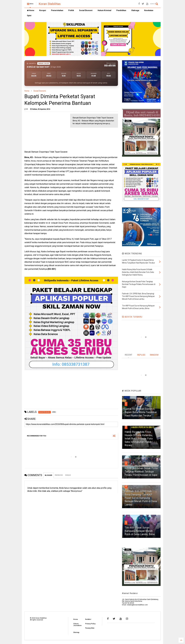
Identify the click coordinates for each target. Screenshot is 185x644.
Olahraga (135, 10)
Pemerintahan (57, 10)
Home (31, 10)
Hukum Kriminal (104, 10)
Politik (71, 10)
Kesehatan (149, 10)
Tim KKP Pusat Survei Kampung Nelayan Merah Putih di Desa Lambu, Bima (140, 531)
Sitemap (76, 632)
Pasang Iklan (90, 628)
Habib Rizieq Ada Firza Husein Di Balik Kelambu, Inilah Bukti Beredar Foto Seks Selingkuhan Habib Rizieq (139, 439)
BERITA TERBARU (132, 317)
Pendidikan (121, 10)
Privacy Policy (90, 624)
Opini (29, 16)
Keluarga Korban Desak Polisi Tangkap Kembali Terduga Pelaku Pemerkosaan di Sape (141, 472)
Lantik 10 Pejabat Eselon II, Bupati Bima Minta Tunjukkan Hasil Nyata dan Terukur (141, 412)
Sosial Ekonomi (86, 10)
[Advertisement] (44, 130)
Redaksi (88, 619)
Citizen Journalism (77, 625)
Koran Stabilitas (50, 4)
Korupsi (43, 10)
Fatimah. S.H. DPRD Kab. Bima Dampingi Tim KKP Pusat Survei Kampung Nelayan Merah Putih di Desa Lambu (141, 498)
